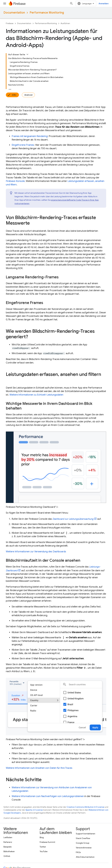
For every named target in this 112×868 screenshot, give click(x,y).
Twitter (43, 800)
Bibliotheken (9, 805)
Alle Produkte (10, 848)
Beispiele (8, 800)
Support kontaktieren (86, 787)
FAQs (78, 806)
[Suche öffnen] (104, 3)
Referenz (8, 795)
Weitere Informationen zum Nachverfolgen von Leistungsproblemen (48, 750)
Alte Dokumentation (85, 810)
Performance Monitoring (47, 13)
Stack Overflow (83, 792)
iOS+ (11, 54)
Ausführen (65, 23)
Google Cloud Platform (14, 843)
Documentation (14, 13)
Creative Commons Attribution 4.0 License (85, 760)
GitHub (7, 809)
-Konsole (15, 140)
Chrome (7, 834)
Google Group (83, 796)
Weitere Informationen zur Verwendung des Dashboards (36, 505)
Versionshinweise (84, 801)
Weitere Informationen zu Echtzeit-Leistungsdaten (36, 348)
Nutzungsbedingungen (14, 860)
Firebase (10, 23)
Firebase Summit (47, 795)
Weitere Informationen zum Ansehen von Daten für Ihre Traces (39, 721)
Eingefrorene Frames (23, 104)
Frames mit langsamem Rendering (30, 95)
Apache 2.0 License (34, 763)
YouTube (44, 805)
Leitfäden (8, 791)
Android (25, 54)
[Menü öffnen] (5, 3)
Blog (42, 791)
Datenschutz (34, 860)
